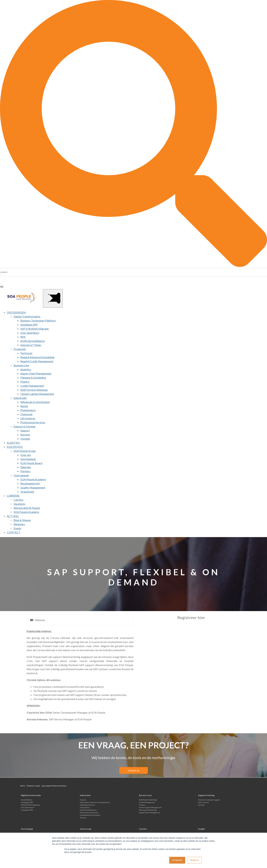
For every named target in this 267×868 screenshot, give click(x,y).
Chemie (83, 800)
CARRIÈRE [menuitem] (13, 496)
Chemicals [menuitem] (26, 414)
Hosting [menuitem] (25, 439)
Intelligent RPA (27, 810)
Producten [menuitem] (20, 349)
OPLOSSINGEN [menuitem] (16, 312)
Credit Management (147, 802)
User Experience (27, 807)
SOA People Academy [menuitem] (33, 479)
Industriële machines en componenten (95, 802)
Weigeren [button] (194, 860)
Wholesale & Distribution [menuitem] (35, 402)
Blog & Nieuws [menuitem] (22, 520)
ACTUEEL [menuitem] (13, 516)
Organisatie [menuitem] (27, 492)
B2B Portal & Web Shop (148, 800)
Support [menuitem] (25, 430)
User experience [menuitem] (30, 333)
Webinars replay (34, 786)
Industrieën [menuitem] (20, 398)
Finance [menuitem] (25, 382)
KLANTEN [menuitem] (13, 443)
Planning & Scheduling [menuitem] (33, 377)
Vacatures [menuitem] (19, 504)
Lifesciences (85, 807)
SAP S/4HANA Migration (30, 805)
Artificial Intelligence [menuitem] (33, 341)
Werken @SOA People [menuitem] (27, 508)
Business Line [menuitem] (21, 365)
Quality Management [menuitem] (33, 487)
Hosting (201, 805)
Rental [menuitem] (24, 406)
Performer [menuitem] (26, 353)
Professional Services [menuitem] (33, 422)
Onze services (204, 802)
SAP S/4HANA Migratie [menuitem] (35, 329)
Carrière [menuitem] (18, 500)
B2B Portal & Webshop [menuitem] (34, 390)
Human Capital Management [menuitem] (37, 394)
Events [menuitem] (17, 528)
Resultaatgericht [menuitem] (30, 483)
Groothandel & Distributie (90, 815)
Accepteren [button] (177, 860)
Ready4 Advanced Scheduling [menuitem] (37, 357)
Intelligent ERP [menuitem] (29, 325)
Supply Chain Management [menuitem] (36, 373)
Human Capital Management (150, 807)
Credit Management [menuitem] (32, 386)
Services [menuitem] (25, 435)
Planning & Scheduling (148, 810)
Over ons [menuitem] (26, 455)
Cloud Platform (27, 800)
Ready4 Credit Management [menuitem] (37, 361)
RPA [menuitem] (23, 337)
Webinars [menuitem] (19, 524)
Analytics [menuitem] (26, 369)
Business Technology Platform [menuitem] (38, 320)
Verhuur (83, 818)
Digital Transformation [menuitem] (27, 316)
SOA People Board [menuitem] (31, 463)
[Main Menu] (53, 298)
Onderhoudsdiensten (88, 810)
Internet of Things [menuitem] (31, 345)
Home (23, 786)
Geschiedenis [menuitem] (28, 459)
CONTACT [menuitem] (14, 532)
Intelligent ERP (27, 802)
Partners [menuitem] (25, 471)
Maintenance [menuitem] (28, 410)
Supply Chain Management (150, 813)
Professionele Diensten (89, 813)
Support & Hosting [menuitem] (24, 426)
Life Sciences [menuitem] (28, 418)
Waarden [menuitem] (26, 467)
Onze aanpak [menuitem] (21, 475)
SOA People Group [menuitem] (25, 451)
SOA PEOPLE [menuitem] (15, 447)
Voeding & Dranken (88, 805)
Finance (142, 805)
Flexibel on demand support (209, 800)
